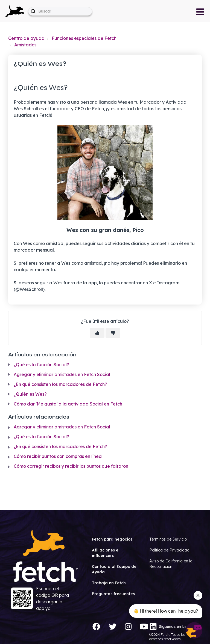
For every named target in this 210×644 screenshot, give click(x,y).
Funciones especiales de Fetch (84, 38)
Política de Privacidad (169, 550)
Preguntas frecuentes (113, 594)
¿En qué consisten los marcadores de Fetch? (60, 384)
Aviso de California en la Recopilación (171, 564)
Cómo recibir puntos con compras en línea (58, 456)
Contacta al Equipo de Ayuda (114, 569)
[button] (15, 11)
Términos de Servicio (168, 539)
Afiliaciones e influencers (105, 553)
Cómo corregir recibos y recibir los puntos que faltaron (71, 466)
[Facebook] (96, 627)
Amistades (25, 45)
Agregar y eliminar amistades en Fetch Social (62, 374)
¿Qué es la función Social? (41, 365)
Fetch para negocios (112, 539)
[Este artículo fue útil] (97, 333)
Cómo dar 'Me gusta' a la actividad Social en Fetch (68, 404)
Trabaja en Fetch (109, 583)
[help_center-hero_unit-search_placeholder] (60, 11)
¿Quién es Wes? (30, 394)
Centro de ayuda (26, 38)
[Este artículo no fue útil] (113, 333)
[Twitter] (113, 627)
